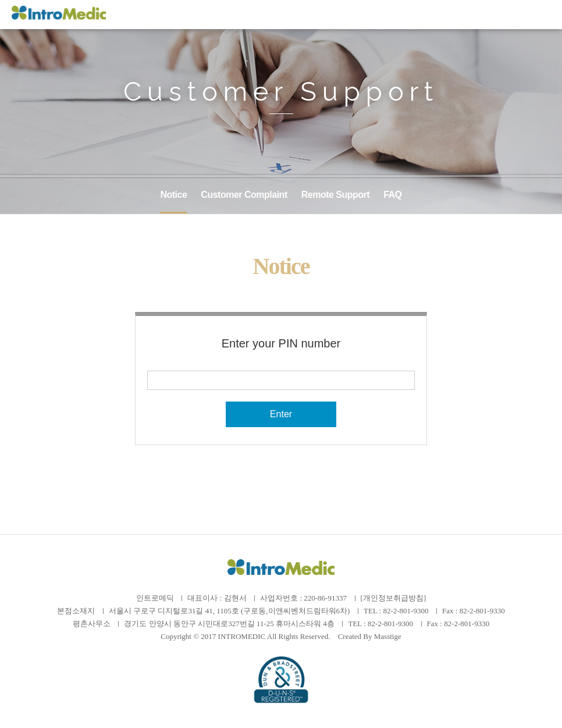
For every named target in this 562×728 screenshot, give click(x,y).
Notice (173, 195)
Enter (281, 414)
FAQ (392, 195)
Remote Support (335, 195)
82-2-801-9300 (406, 611)
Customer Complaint (244, 195)
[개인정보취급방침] (394, 598)
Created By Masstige (370, 636)
